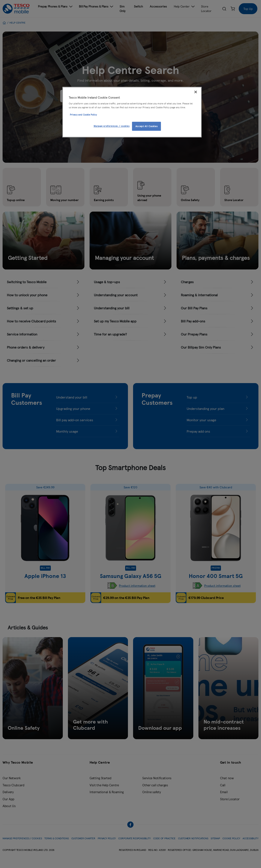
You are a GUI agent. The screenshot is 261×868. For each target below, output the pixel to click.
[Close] (196, 92)
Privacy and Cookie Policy (83, 114)
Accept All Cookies (146, 126)
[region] (132, 112)
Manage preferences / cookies (112, 126)
